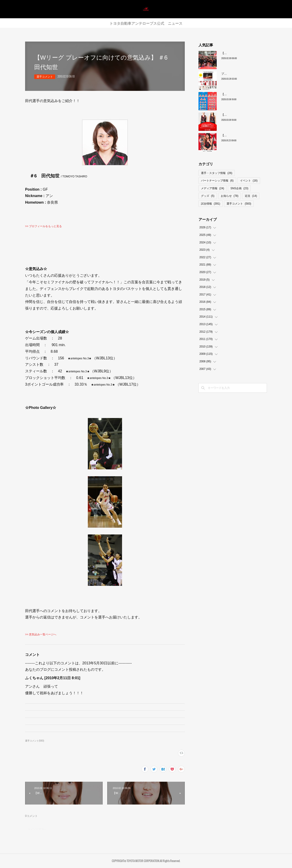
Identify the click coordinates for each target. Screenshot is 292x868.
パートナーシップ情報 (217, 181)
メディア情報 (212, 188)
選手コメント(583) (35, 741)
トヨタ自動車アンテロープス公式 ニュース (146, 23)
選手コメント (45, 77)
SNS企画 (239, 188)
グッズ (208, 196)
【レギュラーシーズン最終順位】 (242, 53)
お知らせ (230, 196)
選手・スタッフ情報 (217, 173)
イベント (249, 181)
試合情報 (211, 204)
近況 (251, 196)
